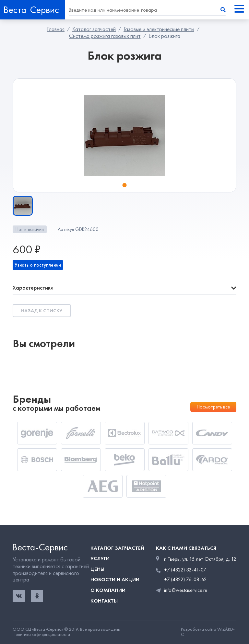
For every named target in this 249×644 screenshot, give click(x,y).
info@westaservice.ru (186, 590)
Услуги (100, 558)
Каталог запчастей (94, 29)
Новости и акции (115, 579)
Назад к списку (42, 311)
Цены (97, 569)
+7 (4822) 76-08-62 (185, 580)
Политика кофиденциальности (41, 635)
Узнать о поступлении (38, 265)
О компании (108, 590)
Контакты (104, 601)
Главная (56, 29)
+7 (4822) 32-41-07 (185, 570)
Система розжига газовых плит (105, 36)
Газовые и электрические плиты (159, 29)
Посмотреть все (213, 407)
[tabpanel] (124, 135)
